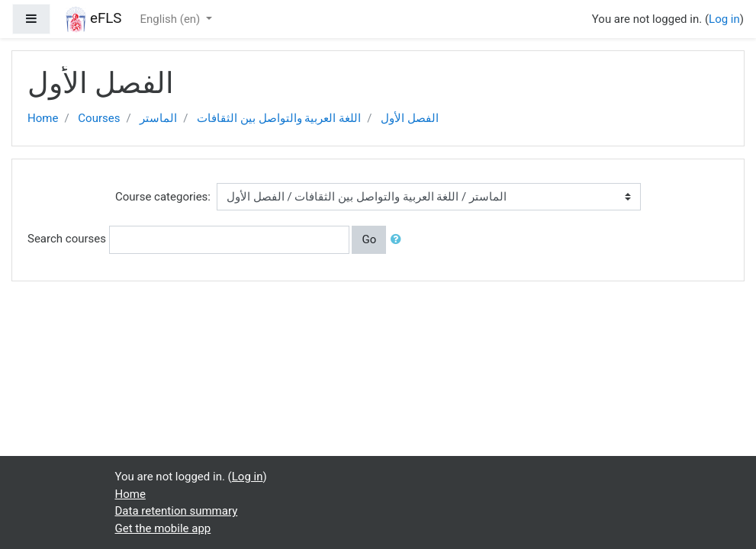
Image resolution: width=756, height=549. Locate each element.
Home (43, 118)
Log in (724, 19)
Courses (99, 118)
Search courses (67, 239)
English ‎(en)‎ (172, 19)
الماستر (158, 118)
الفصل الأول (410, 118)
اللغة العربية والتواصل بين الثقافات (279, 118)
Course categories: (163, 197)
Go (369, 239)
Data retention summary (177, 511)
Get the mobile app (163, 528)
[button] (399, 240)
